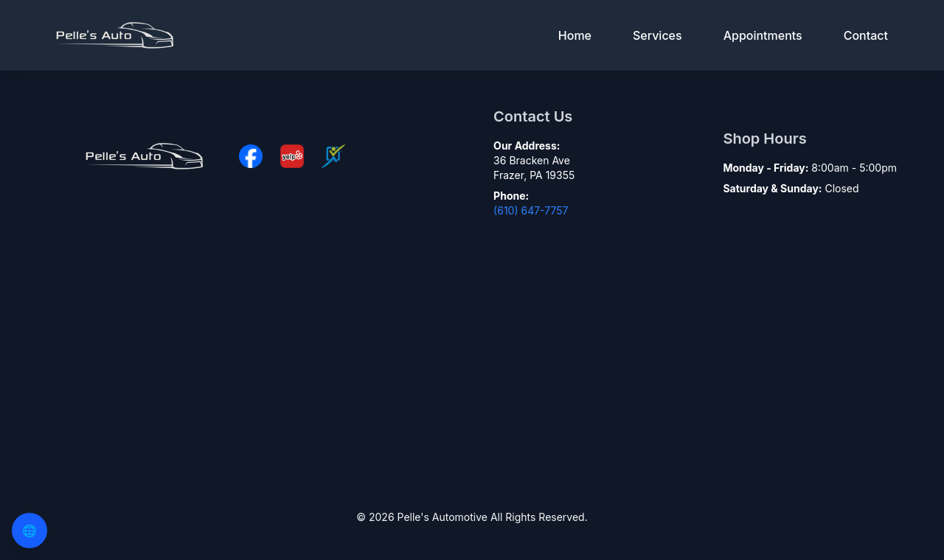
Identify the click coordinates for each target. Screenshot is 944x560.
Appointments (763, 35)
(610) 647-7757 (531, 210)
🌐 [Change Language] (29, 531)
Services (657, 35)
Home (575, 35)
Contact (866, 35)
